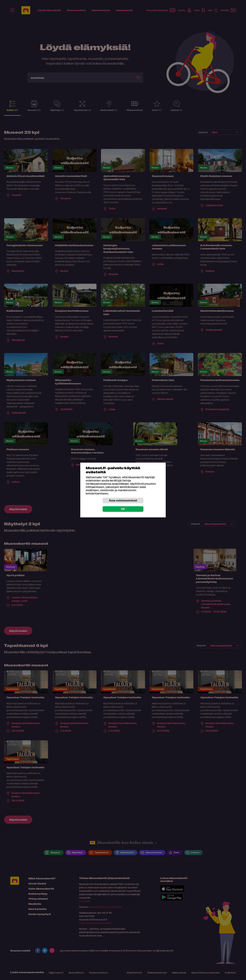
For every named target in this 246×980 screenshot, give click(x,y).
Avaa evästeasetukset (123, 500)
